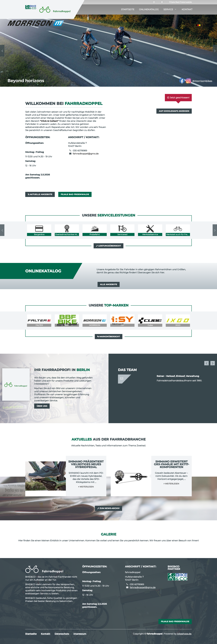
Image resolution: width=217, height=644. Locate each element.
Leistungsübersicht (108, 246)
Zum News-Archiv (108, 508)
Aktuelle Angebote (40, 194)
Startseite (128, 9)
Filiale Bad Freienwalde (180, 2)
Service (168, 9)
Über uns (42, 406)
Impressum (80, 634)
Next (215, 51)
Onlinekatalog (149, 9)
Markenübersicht (109, 336)
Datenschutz (62, 634)
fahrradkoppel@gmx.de (86, 154)
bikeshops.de (184, 634)
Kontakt (187, 9)
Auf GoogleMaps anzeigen (174, 111)
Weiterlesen (86, 487)
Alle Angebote (109, 284)
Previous (2, 51)
